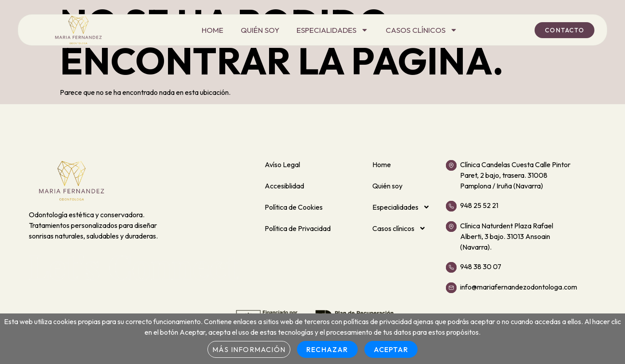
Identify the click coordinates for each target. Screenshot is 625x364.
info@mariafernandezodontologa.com (519, 287)
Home (213, 30)
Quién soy (260, 30)
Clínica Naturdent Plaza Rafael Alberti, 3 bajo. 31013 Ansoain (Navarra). (507, 236)
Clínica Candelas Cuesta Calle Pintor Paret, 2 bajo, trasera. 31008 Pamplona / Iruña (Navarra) (515, 175)
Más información (249, 349)
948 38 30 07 (481, 266)
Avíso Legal (282, 164)
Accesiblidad (284, 186)
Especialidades (332, 30)
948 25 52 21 (479, 205)
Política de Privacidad (298, 228)
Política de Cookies (294, 207)
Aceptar (391, 349)
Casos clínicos (422, 30)
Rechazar (327, 349)
